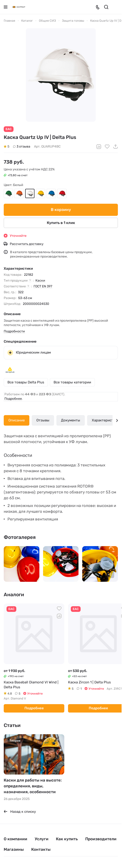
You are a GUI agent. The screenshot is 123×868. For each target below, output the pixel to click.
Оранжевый (19, 193)
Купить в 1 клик (61, 222)
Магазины (14, 849)
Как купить (67, 839)
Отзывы (43, 420)
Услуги (42, 839)
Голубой (51, 193)
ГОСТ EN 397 (43, 286)
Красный (62, 193)
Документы (71, 420)
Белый (30, 193)
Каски (40, 280)
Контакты (41, 849)
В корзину (61, 210)
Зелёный (8, 193)
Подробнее (13, 399)
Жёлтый (41, 193)
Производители (101, 839)
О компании (15, 839)
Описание (17, 420)
